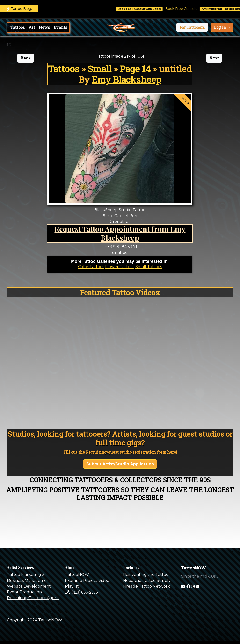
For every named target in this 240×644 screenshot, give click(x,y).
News (44, 27)
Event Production (24, 592)
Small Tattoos (149, 267)
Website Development (29, 586)
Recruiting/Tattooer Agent (33, 598)
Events (60, 27)
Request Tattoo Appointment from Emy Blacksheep (120, 233)
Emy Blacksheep (127, 79)
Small (100, 69)
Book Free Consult (185, 9)
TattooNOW (77, 575)
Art (32, 27)
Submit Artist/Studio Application (120, 464)
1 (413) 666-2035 (81, 592)
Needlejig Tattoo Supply (147, 580)
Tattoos (18, 27)
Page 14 (135, 69)
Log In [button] (220, 27)
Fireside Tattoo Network (146, 586)
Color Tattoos (91, 267)
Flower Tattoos (120, 267)
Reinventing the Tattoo (146, 575)
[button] (192, 27)
